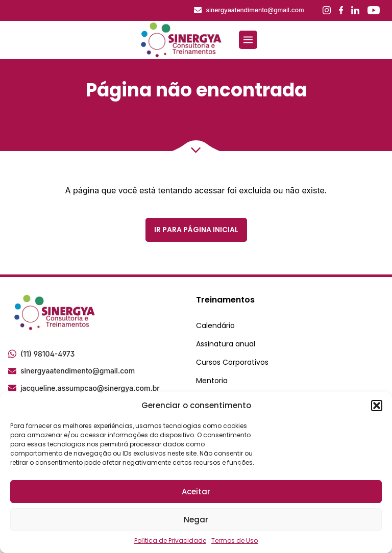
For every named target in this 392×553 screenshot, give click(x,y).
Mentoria (212, 381)
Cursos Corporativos (232, 362)
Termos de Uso (235, 541)
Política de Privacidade (170, 541)
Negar (196, 520)
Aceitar (196, 492)
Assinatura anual (226, 344)
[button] (377, 406)
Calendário (215, 325)
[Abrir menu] (248, 40)
